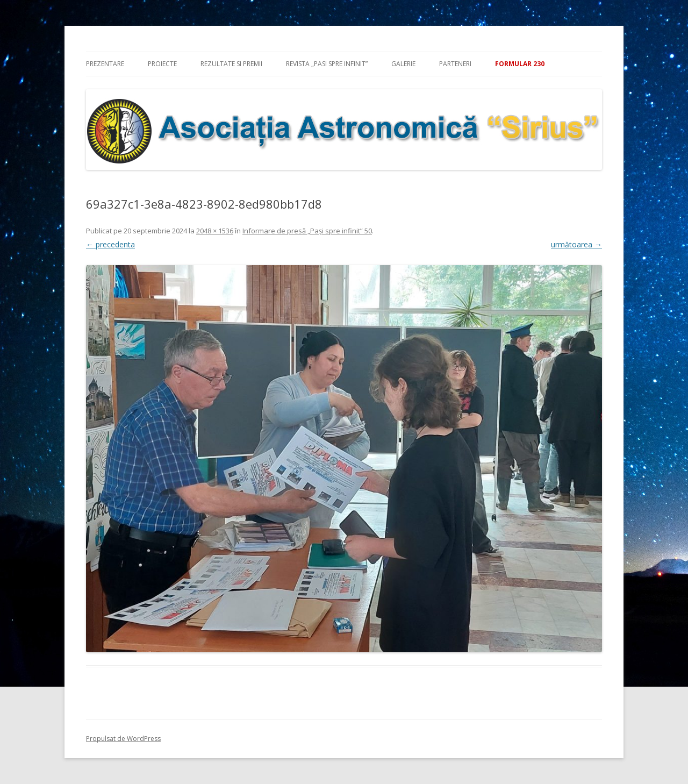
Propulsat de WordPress (123, 739)
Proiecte (162, 64)
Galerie (403, 64)
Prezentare (105, 64)
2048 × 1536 (215, 231)
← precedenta (110, 244)
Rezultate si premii (231, 64)
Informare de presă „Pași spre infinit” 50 (307, 231)
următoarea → (576, 244)
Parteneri (455, 64)
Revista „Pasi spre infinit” (327, 64)
